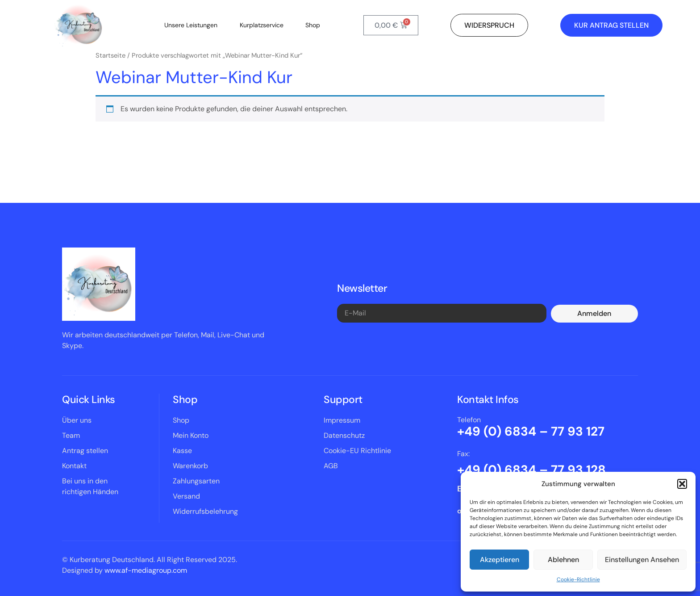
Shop (313, 25)
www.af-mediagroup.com (146, 570)
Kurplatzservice (262, 25)
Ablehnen (563, 560)
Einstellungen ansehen (642, 560)
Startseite (110, 55)
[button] (682, 484)
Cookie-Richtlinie (578, 579)
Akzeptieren (500, 560)
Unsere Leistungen (191, 25)
